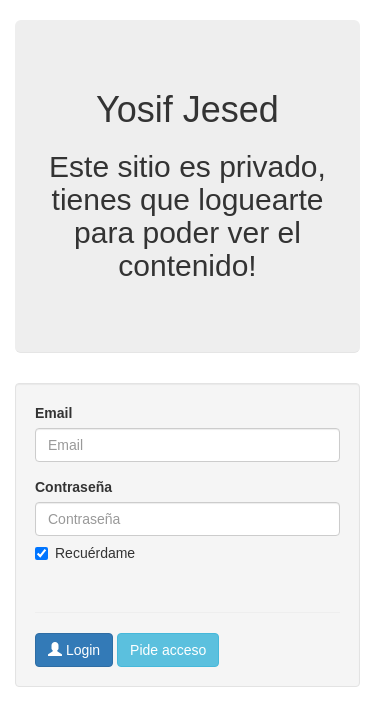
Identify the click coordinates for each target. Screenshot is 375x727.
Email (53, 413)
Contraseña (73, 487)
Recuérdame (85, 553)
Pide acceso (168, 650)
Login (74, 650)
